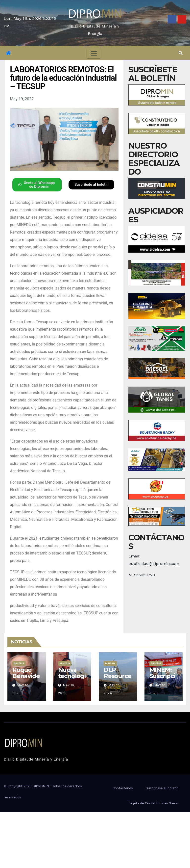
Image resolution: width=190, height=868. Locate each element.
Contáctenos (123, 788)
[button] (181, 53)
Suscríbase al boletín (162, 788)
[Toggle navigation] (94, 53)
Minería (19, 663)
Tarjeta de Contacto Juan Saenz (153, 803)
